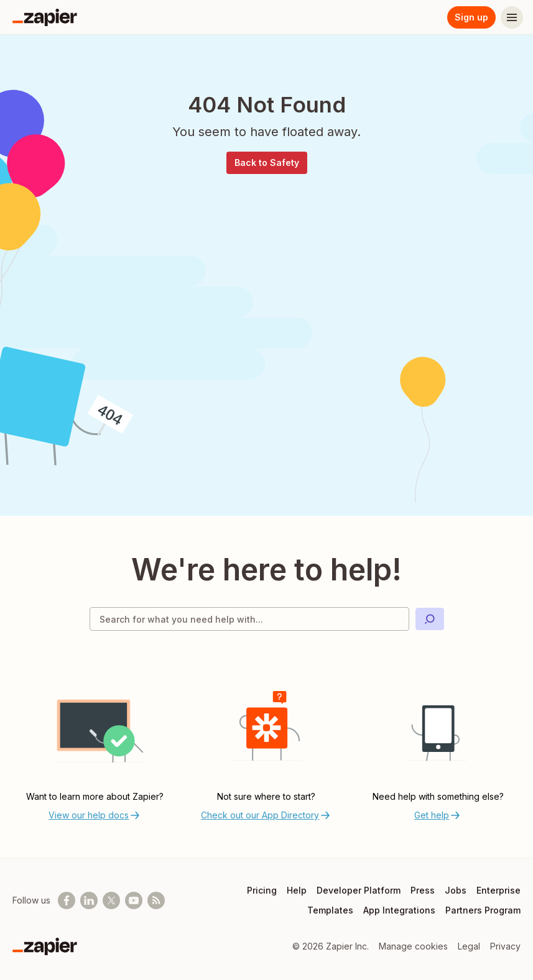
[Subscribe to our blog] (156, 900)
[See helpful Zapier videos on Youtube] (134, 900)
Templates (330, 910)
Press (423, 890)
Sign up (471, 17)
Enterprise (498, 890)
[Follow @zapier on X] (111, 900)
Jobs (456, 890)
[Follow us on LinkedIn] (89, 900)
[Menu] (512, 17)
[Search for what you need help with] (249, 619)
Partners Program (483, 910)
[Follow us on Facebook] (67, 900)
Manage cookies (413, 946)
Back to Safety (267, 163)
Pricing (262, 890)
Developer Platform (359, 890)
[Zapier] (45, 17)
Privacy (505, 946)
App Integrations (399, 910)
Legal (469, 946)
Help (297, 890)
